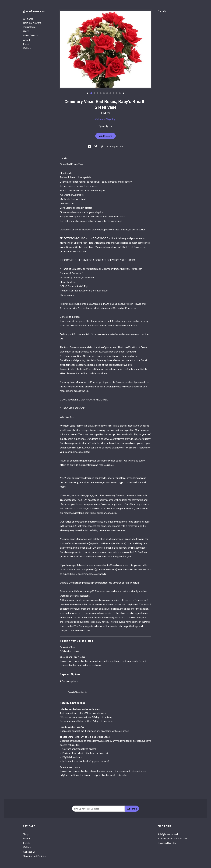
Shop (26, 834)
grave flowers (31, 35)
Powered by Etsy (167, 843)
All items (28, 19)
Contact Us (29, 852)
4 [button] (101, 93)
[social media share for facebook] (90, 146)
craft (26, 31)
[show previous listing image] (88, 93)
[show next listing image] (123, 93)
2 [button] (94, 93)
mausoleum (29, 27)
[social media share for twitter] (96, 146)
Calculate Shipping (105, 119)
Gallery (27, 48)
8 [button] (113, 93)
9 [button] (117, 93)
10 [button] (120, 93)
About (27, 40)
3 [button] (98, 93)
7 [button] (110, 93)
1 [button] (91, 93)
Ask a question (115, 146)
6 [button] (107, 93)
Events (27, 44)
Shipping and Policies (35, 856)
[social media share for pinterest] (102, 146)
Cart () (162, 11)
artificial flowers (32, 23)
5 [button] (104, 93)
